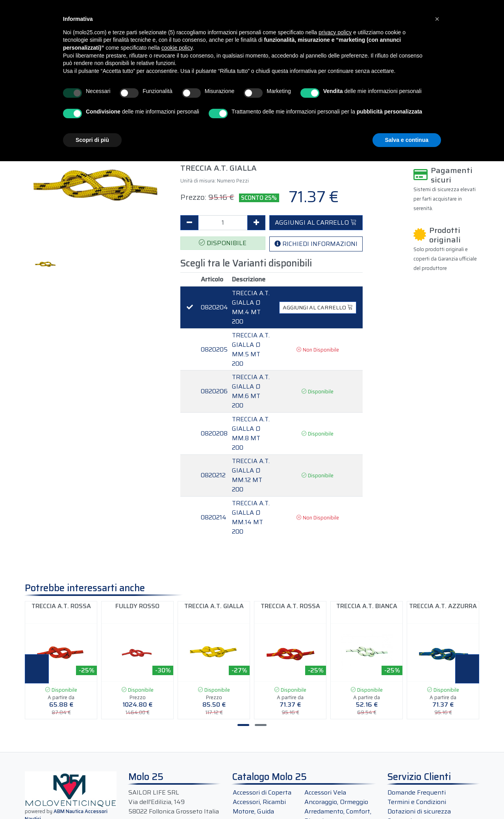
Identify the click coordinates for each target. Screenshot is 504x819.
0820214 (214, 517)
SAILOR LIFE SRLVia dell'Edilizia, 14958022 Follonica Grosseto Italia (174, 802)
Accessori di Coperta (262, 792)
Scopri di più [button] (92, 140)
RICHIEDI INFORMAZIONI (316, 244)
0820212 (213, 475)
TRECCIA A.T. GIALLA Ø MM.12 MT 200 (251, 475)
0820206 (214, 391)
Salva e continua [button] (407, 140)
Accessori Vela (325, 792)
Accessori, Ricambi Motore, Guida (259, 807)
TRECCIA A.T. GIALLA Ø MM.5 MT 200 (251, 350)
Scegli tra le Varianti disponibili (246, 263)
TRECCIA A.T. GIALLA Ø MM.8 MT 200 (251, 434)
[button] (437, 19)
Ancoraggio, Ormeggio (336, 802)
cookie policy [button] (177, 48)
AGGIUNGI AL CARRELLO (316, 222)
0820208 (214, 434)
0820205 (214, 350)
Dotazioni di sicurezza (419, 811)
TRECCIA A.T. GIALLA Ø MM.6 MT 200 (251, 391)
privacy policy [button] (335, 32)
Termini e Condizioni (417, 802)
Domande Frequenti (417, 792)
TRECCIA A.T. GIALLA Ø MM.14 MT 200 (251, 517)
